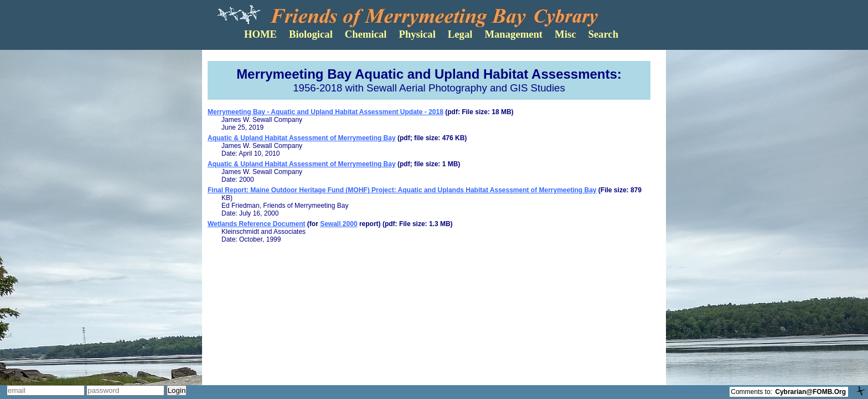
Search (603, 34)
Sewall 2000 (339, 224)
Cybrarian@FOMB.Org (810, 392)
